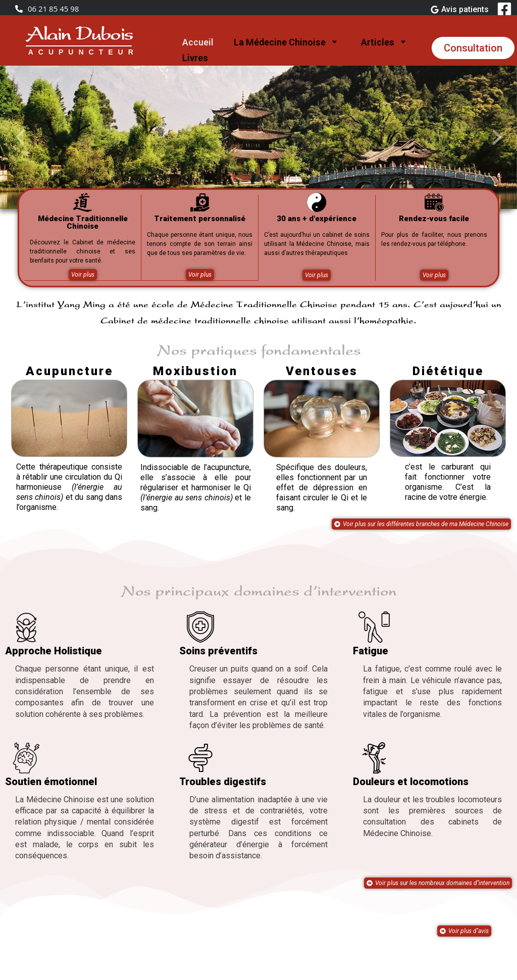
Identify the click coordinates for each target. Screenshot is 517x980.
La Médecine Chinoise (287, 42)
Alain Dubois (79, 35)
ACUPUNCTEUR (83, 52)
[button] (20, 137)
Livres (195, 58)
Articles (385, 42)
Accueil (198, 42)
